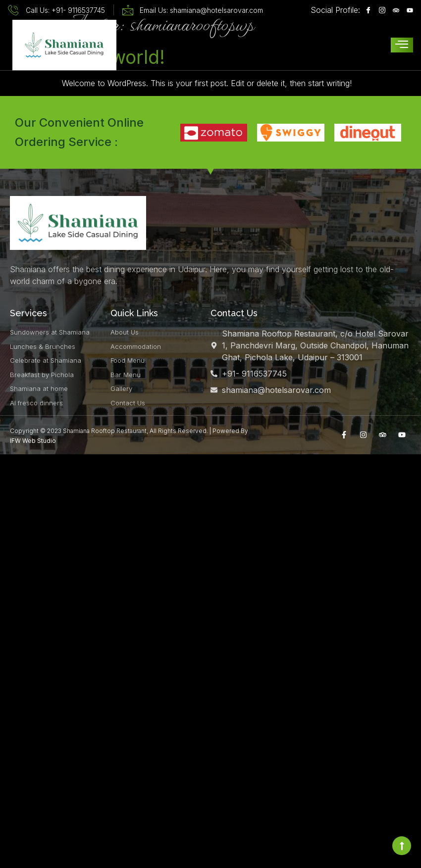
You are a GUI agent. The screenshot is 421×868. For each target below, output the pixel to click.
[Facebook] (366, 10)
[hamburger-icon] (402, 45)
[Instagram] (380, 10)
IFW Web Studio (33, 441)
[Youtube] (407, 10)
